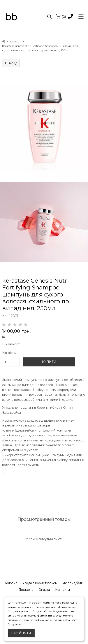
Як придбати (73, 583)
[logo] (23, 17)
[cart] (58, 16)
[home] (4, 41)
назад (11, 63)
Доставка (26, 590)
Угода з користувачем (40, 583)
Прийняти (21, 633)
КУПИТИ (49, 362)
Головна (11, 583)
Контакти (62, 590)
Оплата (44, 590)
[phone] (70, 17)
